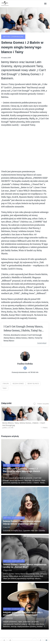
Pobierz (44, 428)
